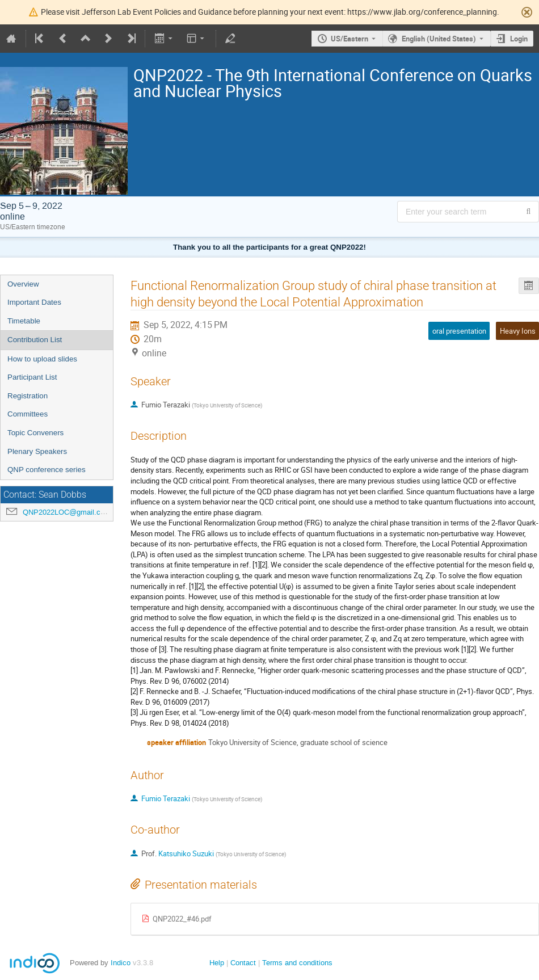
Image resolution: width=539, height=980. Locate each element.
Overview (23, 284)
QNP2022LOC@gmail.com (67, 512)
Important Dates (34, 302)
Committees (28, 414)
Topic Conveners (35, 433)
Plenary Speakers (37, 451)
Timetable (24, 321)
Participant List (32, 377)
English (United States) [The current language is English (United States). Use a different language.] (439, 39)
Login (519, 39)
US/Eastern (349, 39)
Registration (28, 396)
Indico (121, 963)
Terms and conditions (297, 963)
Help (217, 963)
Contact (243, 963)
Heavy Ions (518, 331)
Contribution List (35, 340)
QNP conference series (47, 470)
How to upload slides (42, 359)
